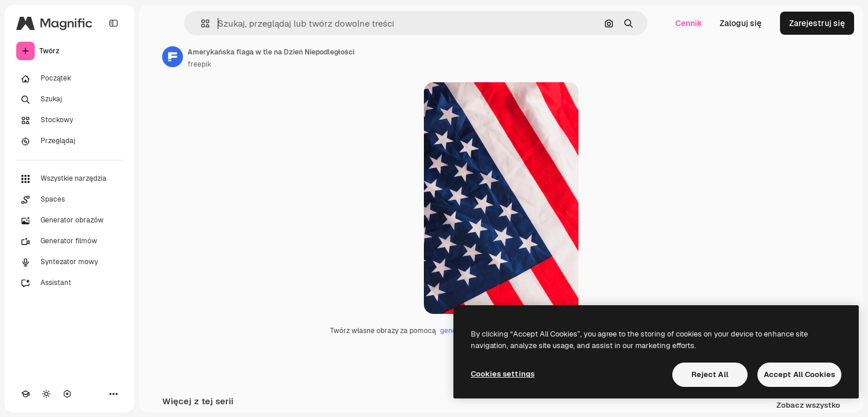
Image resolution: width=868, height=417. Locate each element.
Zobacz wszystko (808, 406)
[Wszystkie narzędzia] (69, 179)
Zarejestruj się (817, 23)
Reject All (710, 374)
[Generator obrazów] (69, 221)
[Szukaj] (69, 100)
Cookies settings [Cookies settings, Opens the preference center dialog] (503, 374)
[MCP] (67, 394)
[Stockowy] (69, 120)
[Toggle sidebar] (113, 23)
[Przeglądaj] (69, 141)
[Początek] (69, 79)
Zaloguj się (741, 23)
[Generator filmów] (69, 242)
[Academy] (25, 394)
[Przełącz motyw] (46, 394)
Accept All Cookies (799, 374)
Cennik (689, 23)
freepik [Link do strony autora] (199, 64)
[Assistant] (69, 283)
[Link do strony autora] (173, 57)
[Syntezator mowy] (69, 262)
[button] (201, 23)
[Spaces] (69, 200)
